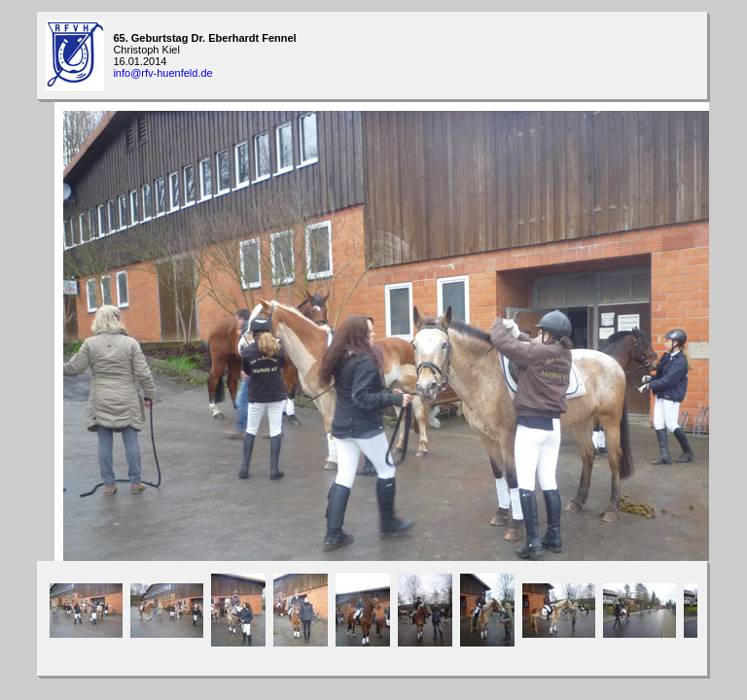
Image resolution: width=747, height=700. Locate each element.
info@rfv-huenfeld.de (162, 73)
